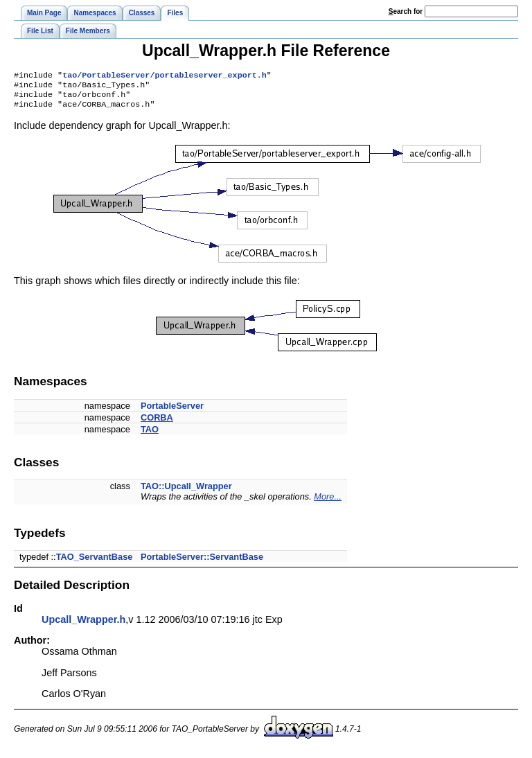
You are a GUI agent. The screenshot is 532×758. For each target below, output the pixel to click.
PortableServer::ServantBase (202, 562)
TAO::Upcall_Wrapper (186, 492)
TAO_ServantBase (95, 562)
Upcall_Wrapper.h (83, 625)
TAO (150, 435)
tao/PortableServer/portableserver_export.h (165, 76)
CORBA (157, 423)
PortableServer (172, 411)
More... (328, 502)
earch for (406, 11)
